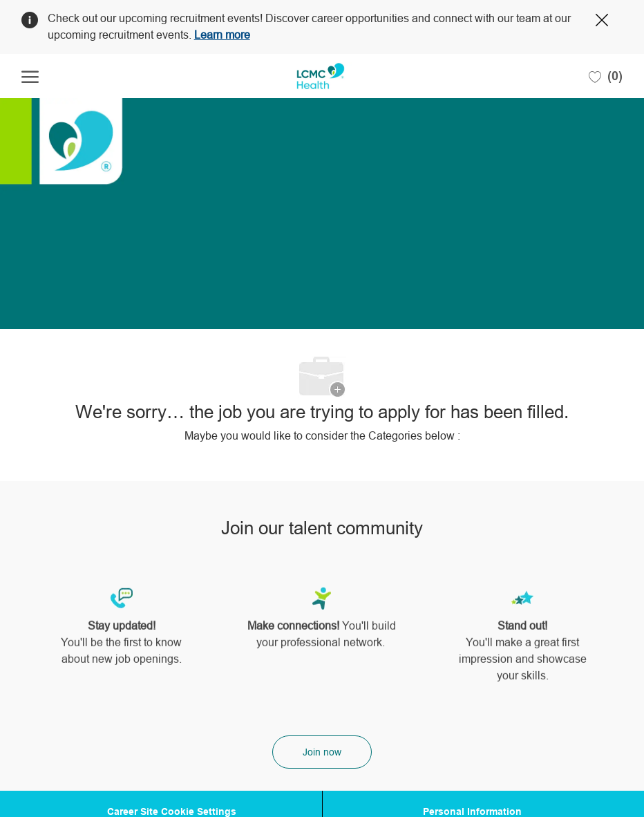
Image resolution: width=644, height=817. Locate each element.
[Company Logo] (321, 76)
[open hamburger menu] (30, 76)
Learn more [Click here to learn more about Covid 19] (222, 35)
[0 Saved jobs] (606, 76)
